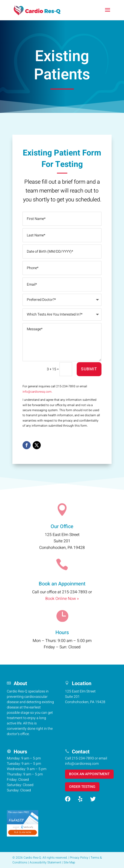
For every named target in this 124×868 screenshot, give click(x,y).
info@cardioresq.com (82, 764)
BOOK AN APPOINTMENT (89, 774)
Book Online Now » (62, 599)
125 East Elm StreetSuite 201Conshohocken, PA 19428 (62, 541)
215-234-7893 (75, 592)
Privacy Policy (79, 858)
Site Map (69, 862)
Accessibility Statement (45, 862)
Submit (89, 369)
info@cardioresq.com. (37, 392)
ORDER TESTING (82, 787)
